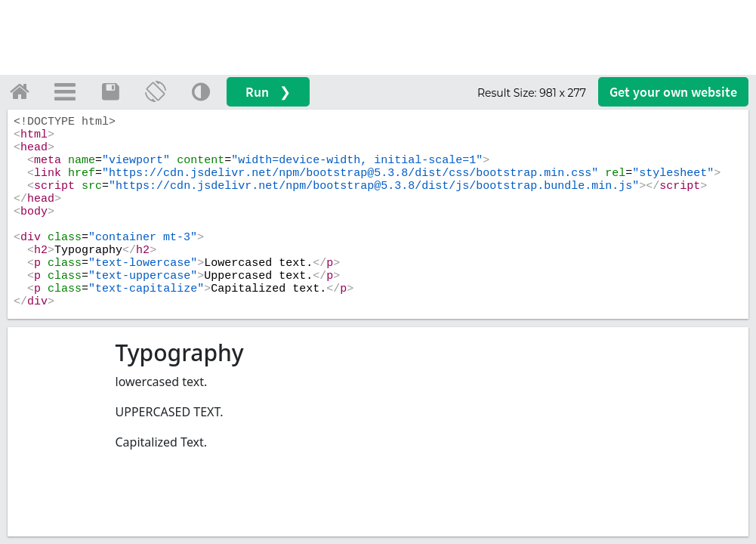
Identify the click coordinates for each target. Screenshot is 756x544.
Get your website (673, 92)
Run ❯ (268, 92)
